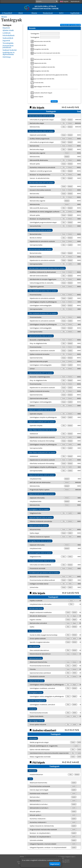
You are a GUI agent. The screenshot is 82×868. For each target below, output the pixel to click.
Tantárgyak (7, 25)
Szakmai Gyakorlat (10, 50)
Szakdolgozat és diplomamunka (9, 53)
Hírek (21, 13)
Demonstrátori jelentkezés (8, 47)
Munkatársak (48, 13)
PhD (77, 107)
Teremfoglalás (8, 43)
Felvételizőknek (9, 35)
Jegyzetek (6, 41)
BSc (64, 593)
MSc (64, 107)
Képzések (6, 28)
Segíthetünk (75, 13)
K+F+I (61, 13)
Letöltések (7, 33)
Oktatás (34, 13)
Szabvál (70, 107)
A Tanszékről (7, 13)
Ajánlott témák (8, 30)
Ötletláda (22, 857)
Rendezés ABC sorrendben (70, 25)
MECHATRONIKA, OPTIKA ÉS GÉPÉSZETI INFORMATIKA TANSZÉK (45, 7)
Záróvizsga (7, 57)
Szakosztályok (8, 38)
